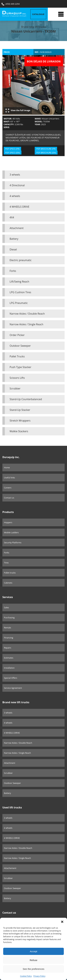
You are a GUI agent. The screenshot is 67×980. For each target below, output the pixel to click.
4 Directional (17, 185)
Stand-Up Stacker (20, 410)
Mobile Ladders (11, 532)
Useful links (9, 478)
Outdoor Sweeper (20, 346)
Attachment (17, 228)
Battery (14, 239)
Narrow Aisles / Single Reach (26, 324)
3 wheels (15, 175)
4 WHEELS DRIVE (19, 207)
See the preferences (33, 969)
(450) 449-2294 (11, 4)
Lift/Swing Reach (19, 282)
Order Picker (17, 335)
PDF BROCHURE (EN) (46, 153)
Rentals (8, 628)
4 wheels (15, 196)
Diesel (13, 249)
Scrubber (15, 388)
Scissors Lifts (17, 378)
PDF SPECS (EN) (13, 153)
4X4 (12, 217)
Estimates (9, 658)
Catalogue (38, 14)
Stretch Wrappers (20, 421)
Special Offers (11, 678)
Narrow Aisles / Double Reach (27, 314)
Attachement (10, 868)
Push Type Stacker (20, 367)
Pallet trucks (10, 573)
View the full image (18, 111)
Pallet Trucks (17, 356)
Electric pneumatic (21, 260)
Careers (8, 488)
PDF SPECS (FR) (12, 149)
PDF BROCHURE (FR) (46, 149)
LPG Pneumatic (19, 303)
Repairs (8, 648)
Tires (6, 563)
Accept (34, 951)
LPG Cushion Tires (20, 292)
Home (7, 467)
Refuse (34, 960)
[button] (62, 922)
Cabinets (8, 583)
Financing (9, 638)
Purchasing (9, 618)
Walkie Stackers (19, 431)
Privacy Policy (39, 976)
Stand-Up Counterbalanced (26, 399)
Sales (6, 607)
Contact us (9, 498)
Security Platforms (13, 543)
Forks (13, 271)
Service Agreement (13, 688)
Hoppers (8, 522)
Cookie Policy (26, 976)
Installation (9, 668)
